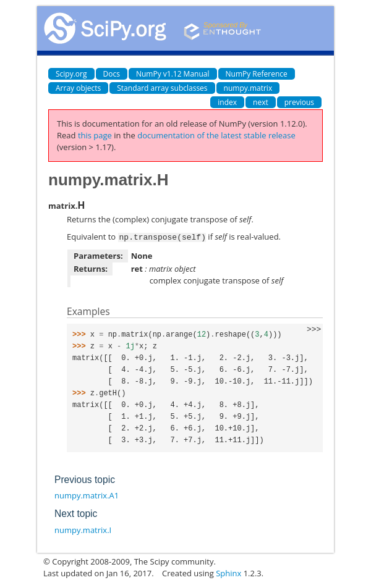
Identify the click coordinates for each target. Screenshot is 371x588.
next (261, 102)
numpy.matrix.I (83, 529)
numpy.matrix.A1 (87, 495)
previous (299, 102)
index (227, 102)
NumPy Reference (257, 74)
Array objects (78, 88)
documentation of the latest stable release (216, 135)
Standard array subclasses (162, 88)
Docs (112, 74)
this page (95, 135)
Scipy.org (71, 74)
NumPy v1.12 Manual (173, 74)
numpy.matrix (248, 88)
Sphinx (228, 573)
